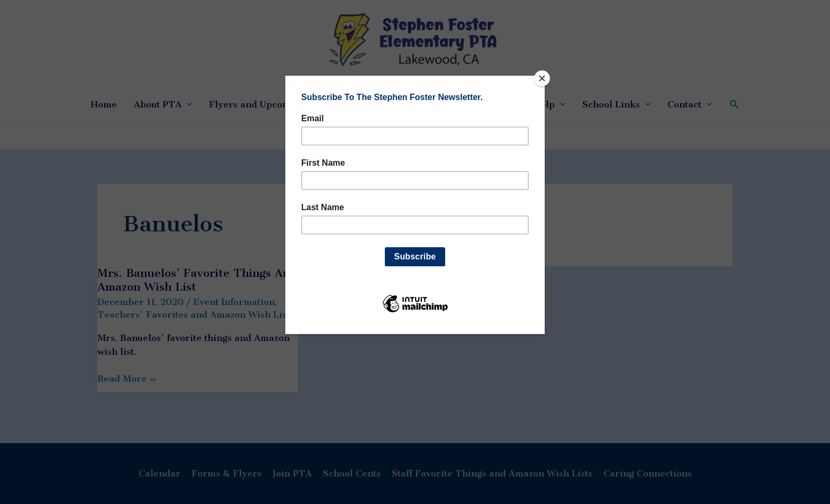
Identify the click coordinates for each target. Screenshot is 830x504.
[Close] (542, 78)
